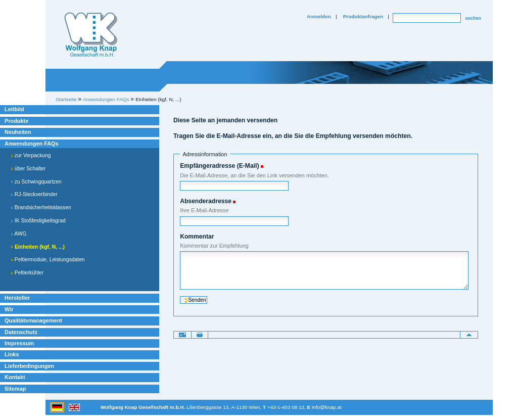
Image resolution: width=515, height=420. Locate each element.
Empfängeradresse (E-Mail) (219, 166)
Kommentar (197, 237)
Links (12, 354)
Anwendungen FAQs (32, 144)
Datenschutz (21, 332)
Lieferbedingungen (29, 366)
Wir (9, 309)
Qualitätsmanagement (33, 320)
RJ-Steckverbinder (34, 194)
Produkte (16, 121)
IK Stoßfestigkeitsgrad (38, 221)
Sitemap (15, 389)
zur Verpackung (31, 155)
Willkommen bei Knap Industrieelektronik (91, 35)
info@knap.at (327, 407)
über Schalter (28, 169)
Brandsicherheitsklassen (41, 207)
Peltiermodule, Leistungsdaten (48, 260)
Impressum (19, 343)
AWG (19, 234)
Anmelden (319, 16)
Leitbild (14, 109)
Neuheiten (18, 132)
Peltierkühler (27, 273)
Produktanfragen (363, 16)
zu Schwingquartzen (36, 182)
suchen (473, 18)
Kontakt (15, 377)
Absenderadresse (206, 201)
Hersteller (17, 298)
